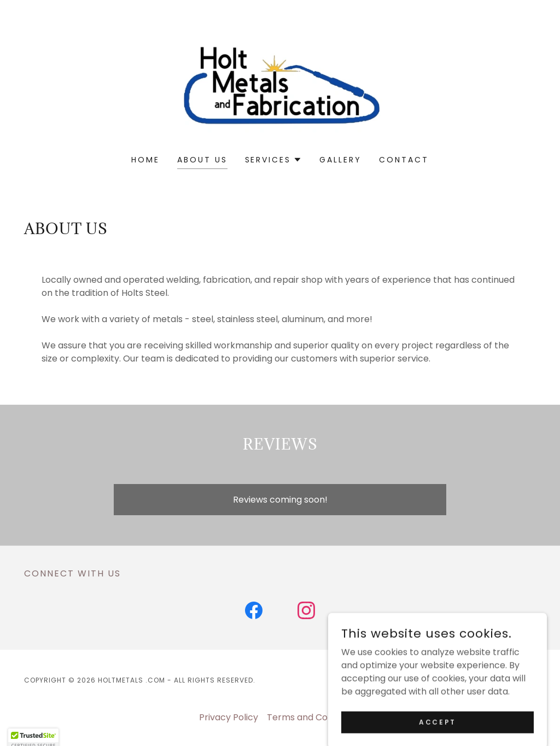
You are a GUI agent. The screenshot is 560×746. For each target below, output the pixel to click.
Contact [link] (404, 160)
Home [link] (145, 160)
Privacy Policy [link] (229, 717)
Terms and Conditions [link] (314, 717)
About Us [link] (202, 160)
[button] (274, 160)
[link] (280, 84)
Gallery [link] (340, 160)
